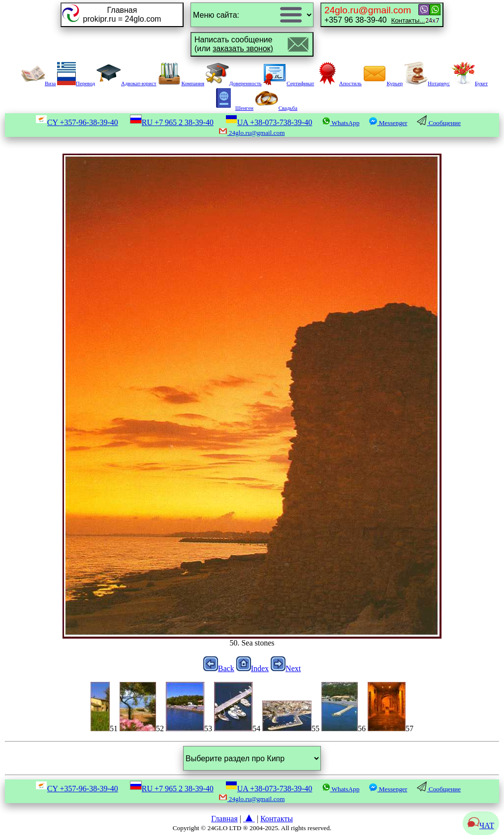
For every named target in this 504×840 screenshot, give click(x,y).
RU (172, 122)
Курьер (383, 83)
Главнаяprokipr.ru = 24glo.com (122, 15)
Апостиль (339, 83)
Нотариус (427, 83)
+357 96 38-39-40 (375, 15)
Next (286, 668)
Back (219, 668)
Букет (470, 83)
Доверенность (234, 83)
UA (269, 122)
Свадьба (276, 108)
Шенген (233, 108)
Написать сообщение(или (234, 44)
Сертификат (288, 83)
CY (77, 122)
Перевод (76, 83)
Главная (224, 819)
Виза (38, 83)
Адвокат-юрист (126, 83)
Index (252, 668)
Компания (181, 83)
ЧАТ (481, 825)
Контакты (277, 819)
